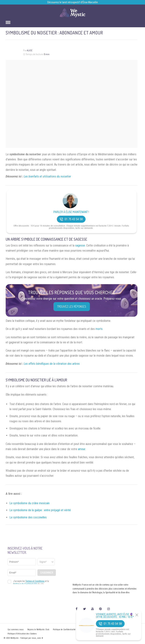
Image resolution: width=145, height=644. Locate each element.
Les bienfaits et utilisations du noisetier (47, 176)
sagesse (80, 245)
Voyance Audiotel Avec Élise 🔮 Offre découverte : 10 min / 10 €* (115, 616)
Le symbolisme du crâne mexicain (29, 503)
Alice (30, 50)
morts (99, 329)
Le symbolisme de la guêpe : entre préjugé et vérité (40, 510)
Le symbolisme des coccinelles (28, 517)
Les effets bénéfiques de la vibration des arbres (52, 364)
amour (82, 449)
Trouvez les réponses (72, 306)
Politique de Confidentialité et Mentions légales (73, 630)
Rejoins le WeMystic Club (38, 630)
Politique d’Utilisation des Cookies (22, 634)
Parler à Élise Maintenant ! (71, 212)
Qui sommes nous (16, 630)
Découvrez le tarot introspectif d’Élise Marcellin (73, 2)
